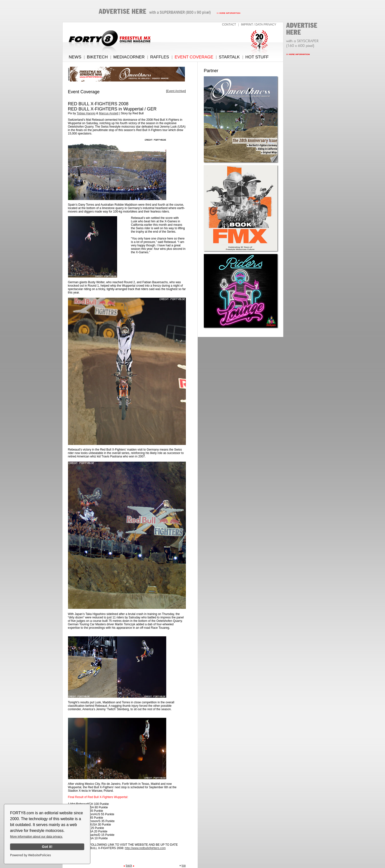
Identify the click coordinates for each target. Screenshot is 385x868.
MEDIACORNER (129, 57)
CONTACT (229, 25)
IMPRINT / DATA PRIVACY (259, 25)
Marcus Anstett (109, 113)
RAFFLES (160, 57)
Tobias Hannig (86, 113)
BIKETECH (97, 57)
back (129, 866)
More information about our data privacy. (36, 837)
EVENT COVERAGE (194, 57)
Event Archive (176, 91)
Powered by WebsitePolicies (30, 855)
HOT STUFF (257, 57)
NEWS (75, 57)
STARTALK (229, 57)
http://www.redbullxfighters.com (145, 848)
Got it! (47, 847)
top (182, 866)
